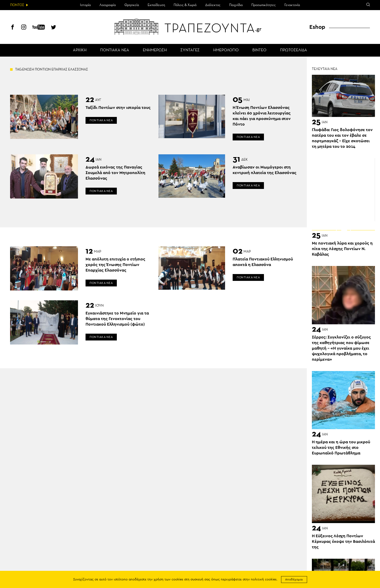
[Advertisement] (343, 190)
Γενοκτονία (292, 5)
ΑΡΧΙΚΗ (80, 50)
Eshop (317, 27)
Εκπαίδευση (156, 5)
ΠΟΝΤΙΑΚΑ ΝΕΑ (115, 50)
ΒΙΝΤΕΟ (259, 50)
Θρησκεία (132, 5)
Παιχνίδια (236, 5)
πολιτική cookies (264, 580)
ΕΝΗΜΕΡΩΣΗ (155, 50)
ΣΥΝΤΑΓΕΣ (190, 50)
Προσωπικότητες (264, 5)
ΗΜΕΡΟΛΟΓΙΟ (226, 50)
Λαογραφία (108, 5)
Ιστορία (85, 5)
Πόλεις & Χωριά (185, 5)
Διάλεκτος (213, 5)
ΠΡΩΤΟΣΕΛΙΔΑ (294, 50)
